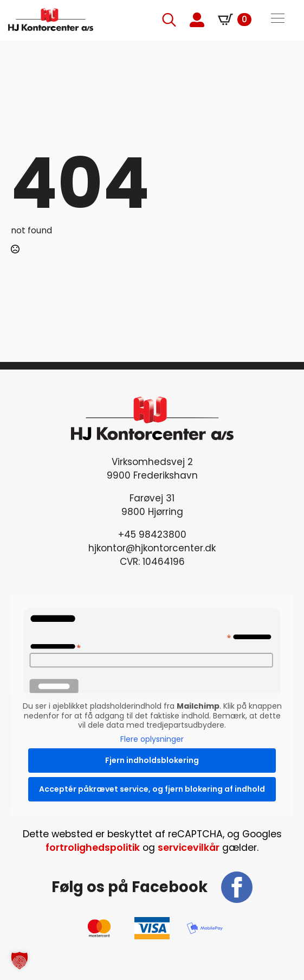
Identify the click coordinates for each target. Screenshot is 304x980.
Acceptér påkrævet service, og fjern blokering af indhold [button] (152, 789)
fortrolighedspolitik (93, 848)
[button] (20, 960)
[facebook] (237, 887)
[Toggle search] (169, 20)
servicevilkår (189, 848)
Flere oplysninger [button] (152, 739)
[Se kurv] (235, 20)
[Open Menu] (278, 20)
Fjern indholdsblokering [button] (152, 760)
